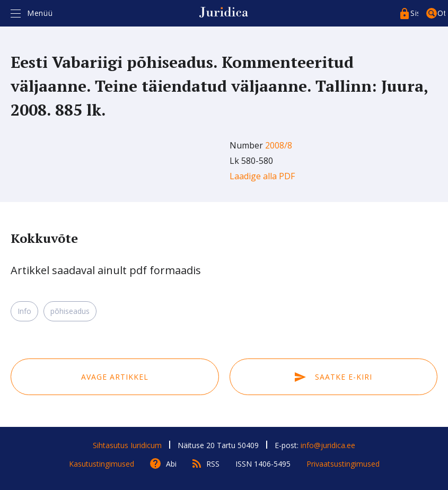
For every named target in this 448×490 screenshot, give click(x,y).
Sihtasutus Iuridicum (127, 445)
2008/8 (279, 145)
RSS (213, 464)
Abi (171, 464)
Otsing (441, 13)
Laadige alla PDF (262, 176)
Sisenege (414, 13)
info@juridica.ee (328, 445)
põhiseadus (70, 311)
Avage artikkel (115, 377)
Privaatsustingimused (343, 464)
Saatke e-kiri (333, 377)
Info (24, 311)
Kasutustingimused (102, 464)
